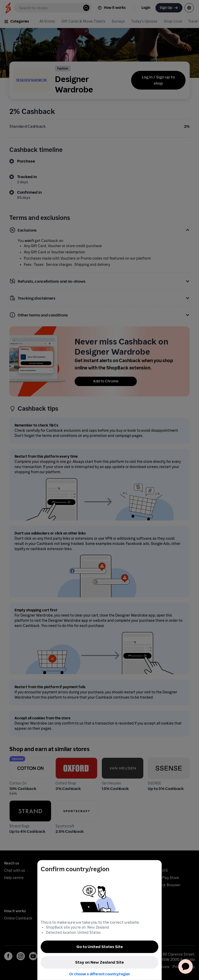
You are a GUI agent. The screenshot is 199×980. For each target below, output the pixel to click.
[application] (186, 967)
